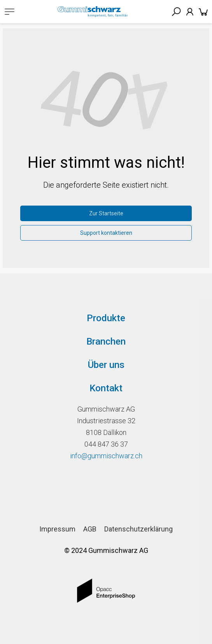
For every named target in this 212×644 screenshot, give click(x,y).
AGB (90, 529)
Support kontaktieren (106, 233)
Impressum (57, 529)
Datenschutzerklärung (138, 529)
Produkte (106, 318)
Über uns (106, 365)
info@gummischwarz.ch (106, 456)
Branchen (106, 341)
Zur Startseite (106, 213)
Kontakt (106, 388)
